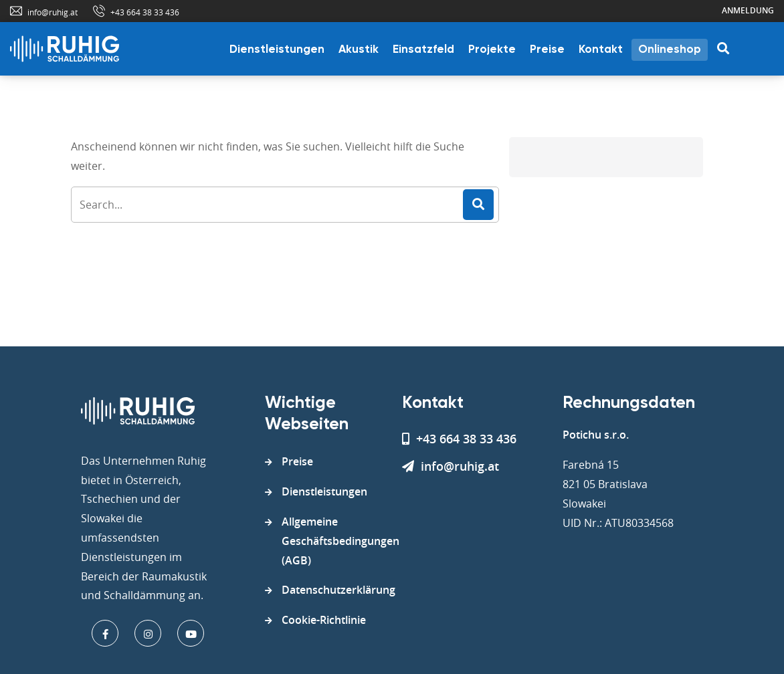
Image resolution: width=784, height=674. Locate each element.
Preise (547, 50)
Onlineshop (670, 50)
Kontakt (601, 50)
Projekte (492, 50)
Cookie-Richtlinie (324, 620)
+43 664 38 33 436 (145, 12)
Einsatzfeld (423, 50)
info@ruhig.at (53, 12)
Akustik (359, 50)
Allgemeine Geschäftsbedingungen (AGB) (340, 541)
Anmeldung (748, 10)
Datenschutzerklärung (338, 590)
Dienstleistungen (277, 50)
